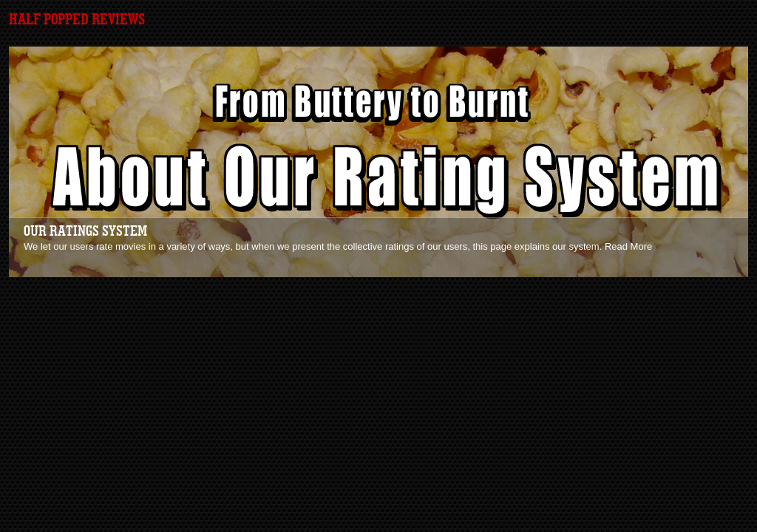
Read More (628, 246)
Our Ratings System (85, 231)
